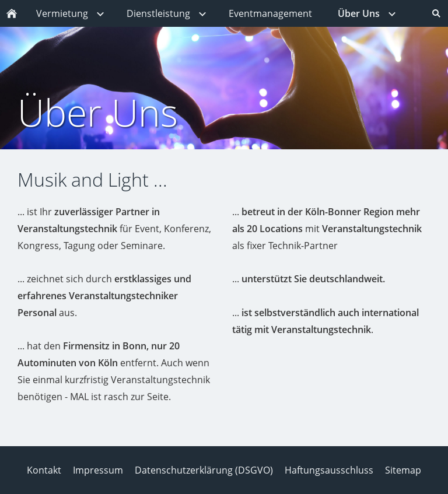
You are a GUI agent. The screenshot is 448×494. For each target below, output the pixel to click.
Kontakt (44, 470)
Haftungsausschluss (329, 470)
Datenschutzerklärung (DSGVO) (204, 470)
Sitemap (403, 470)
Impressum (98, 470)
